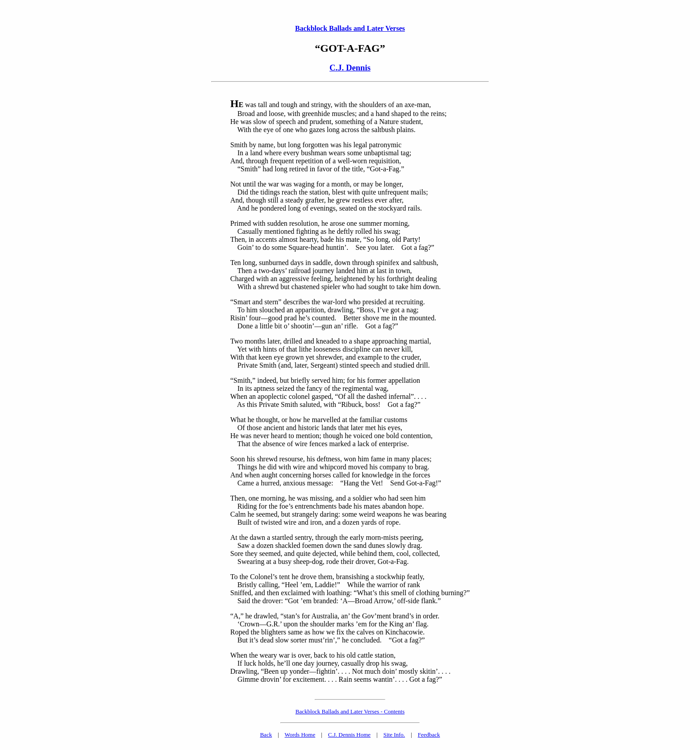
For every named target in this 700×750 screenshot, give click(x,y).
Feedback (429, 735)
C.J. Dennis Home (349, 735)
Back (266, 735)
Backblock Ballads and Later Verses (350, 28)
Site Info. (394, 735)
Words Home (300, 735)
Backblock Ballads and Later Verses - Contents (350, 711)
